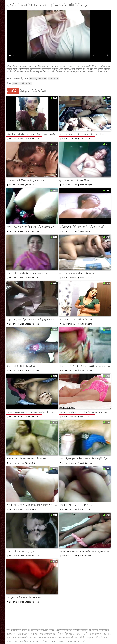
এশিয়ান (43, 78)
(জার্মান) (33, 78)
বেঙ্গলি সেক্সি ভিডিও (22, 83)
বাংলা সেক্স (53, 78)
